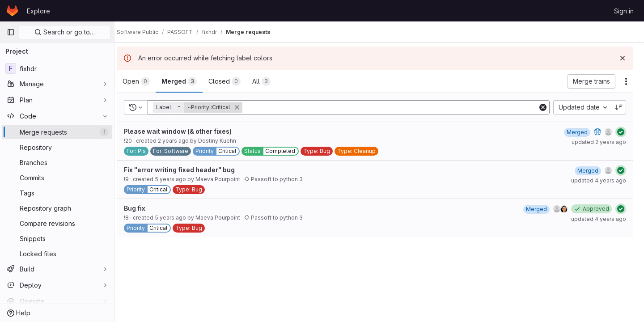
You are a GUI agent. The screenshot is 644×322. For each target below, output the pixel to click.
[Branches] (57, 162)
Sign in (624, 11)
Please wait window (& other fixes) (186, 131)
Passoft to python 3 (282, 179)
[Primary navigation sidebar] (11, 32)
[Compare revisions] (57, 223)
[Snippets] (57, 238)
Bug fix (143, 208)
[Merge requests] (57, 132)
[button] (207, 107)
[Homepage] (12, 11)
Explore (38, 11)
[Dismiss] (623, 58)
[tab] (145, 81)
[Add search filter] (395, 107)
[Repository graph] (57, 208)
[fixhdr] (57, 68)
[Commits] (57, 178)
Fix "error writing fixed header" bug (188, 170)
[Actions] (626, 81)
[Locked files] (57, 254)
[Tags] (57, 193)
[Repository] (57, 147)
